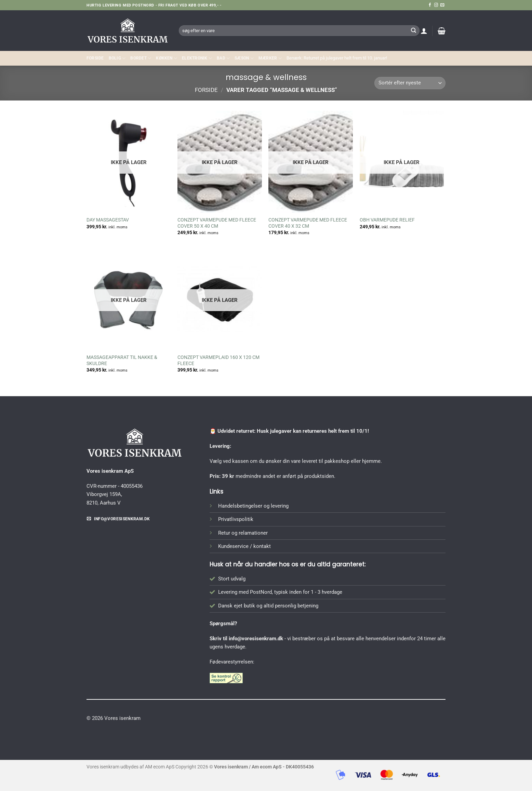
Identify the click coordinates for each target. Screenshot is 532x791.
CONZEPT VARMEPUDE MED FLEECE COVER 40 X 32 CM (308, 223)
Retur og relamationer (243, 533)
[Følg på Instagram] (436, 5)
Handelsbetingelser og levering (253, 506)
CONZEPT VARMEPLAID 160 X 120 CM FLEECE (218, 360)
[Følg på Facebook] (430, 5)
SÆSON (244, 58)
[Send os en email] (442, 5)
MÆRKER (270, 58)
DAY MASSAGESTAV (108, 220)
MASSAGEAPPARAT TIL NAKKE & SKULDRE (122, 360)
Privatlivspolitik (236, 519)
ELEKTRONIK (197, 58)
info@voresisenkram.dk (256, 639)
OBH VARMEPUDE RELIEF (387, 220)
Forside (95, 58)
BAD (223, 58)
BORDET (141, 58)
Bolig (117, 58)
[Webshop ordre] (410, 83)
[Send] (413, 30)
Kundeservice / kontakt (244, 546)
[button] (424, 31)
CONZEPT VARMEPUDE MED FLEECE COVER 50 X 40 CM (217, 223)
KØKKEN (167, 58)
